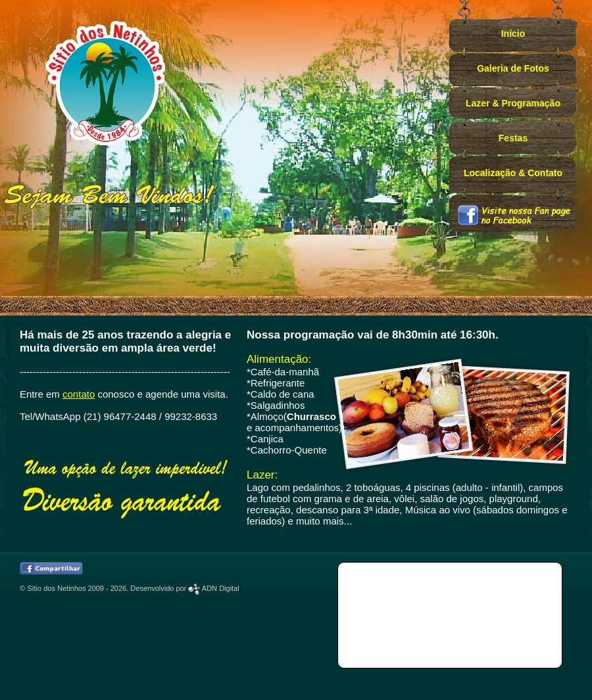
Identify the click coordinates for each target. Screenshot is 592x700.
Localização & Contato (513, 173)
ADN (213, 588)
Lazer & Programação (513, 103)
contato (79, 394)
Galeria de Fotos (513, 68)
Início (513, 34)
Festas (513, 138)
